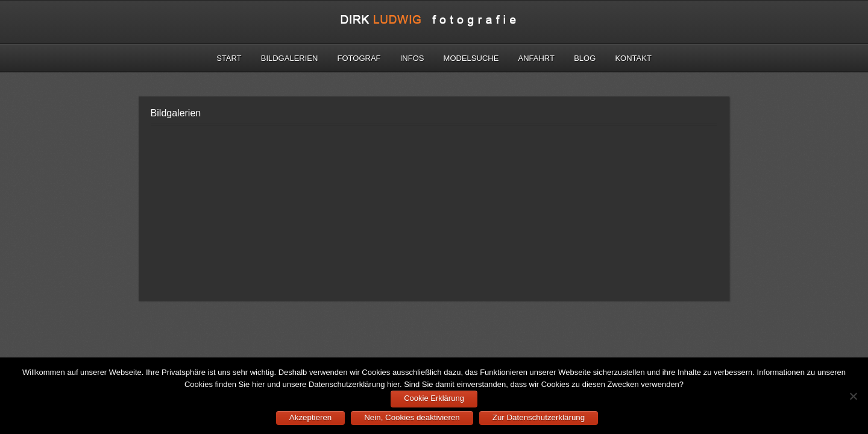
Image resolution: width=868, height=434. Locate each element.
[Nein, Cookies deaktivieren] (853, 396)
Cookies (199, 384)
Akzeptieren (310, 417)
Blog (585, 58)
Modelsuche (471, 58)
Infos (412, 58)
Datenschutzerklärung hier (354, 384)
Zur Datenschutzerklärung (539, 417)
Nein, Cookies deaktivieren (412, 417)
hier (259, 384)
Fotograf (359, 58)
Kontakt (633, 58)
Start (229, 58)
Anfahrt (536, 58)
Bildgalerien (290, 58)
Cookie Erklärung (434, 398)
